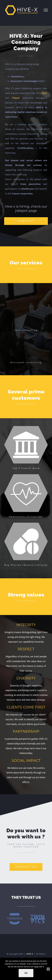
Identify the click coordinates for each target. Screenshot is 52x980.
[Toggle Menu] (46, 10)
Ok (26, 973)
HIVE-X (30, 954)
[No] (48, 969)
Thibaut (16, 98)
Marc (44, 93)
